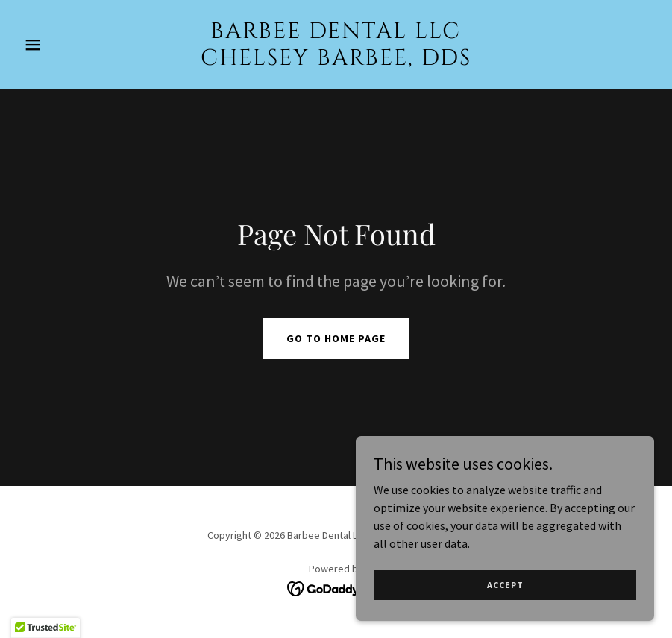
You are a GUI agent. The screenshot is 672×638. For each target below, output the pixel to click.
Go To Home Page (336, 338)
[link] (336, 60)
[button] (66, 45)
